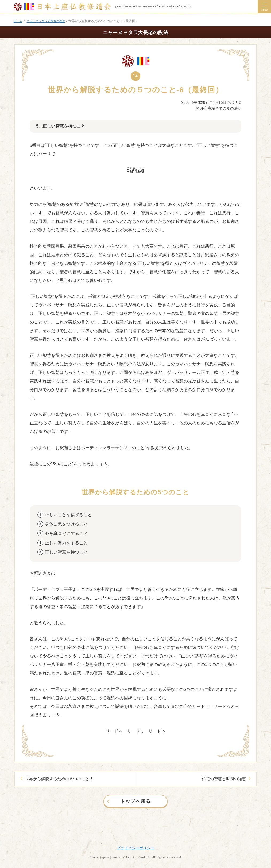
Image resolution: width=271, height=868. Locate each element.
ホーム (18, 21)
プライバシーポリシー (135, 847)
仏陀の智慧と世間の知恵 (224, 779)
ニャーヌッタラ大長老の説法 (48, 21)
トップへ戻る (135, 801)
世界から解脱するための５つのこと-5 (57, 779)
